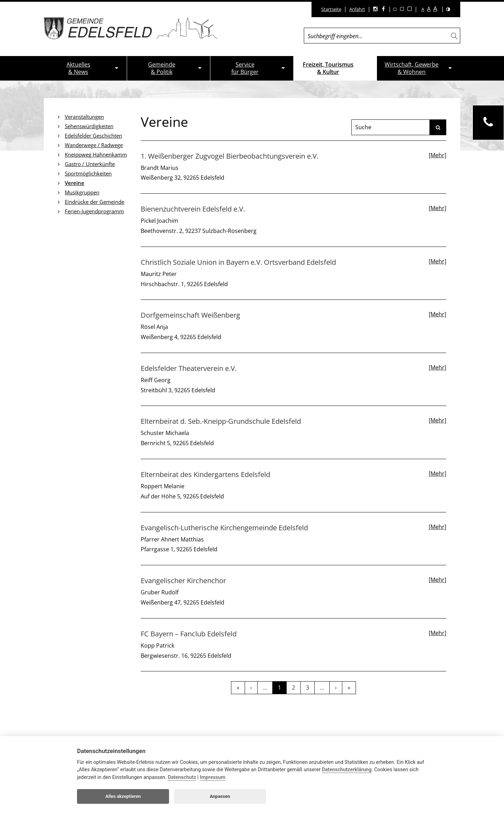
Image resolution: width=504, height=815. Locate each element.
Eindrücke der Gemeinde (94, 202)
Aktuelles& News (78, 68)
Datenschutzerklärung (346, 770)
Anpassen (220, 796)
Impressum (213, 777)
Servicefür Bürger (245, 68)
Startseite (331, 9)
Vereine (75, 183)
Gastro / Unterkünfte (90, 164)
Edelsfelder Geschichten (93, 136)
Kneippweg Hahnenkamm (96, 154)
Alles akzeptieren (123, 796)
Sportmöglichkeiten (88, 173)
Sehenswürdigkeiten (89, 126)
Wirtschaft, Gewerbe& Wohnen (412, 68)
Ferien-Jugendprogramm (94, 211)
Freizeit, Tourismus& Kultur (328, 68)
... (265, 688)
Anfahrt (357, 9)
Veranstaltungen (84, 117)
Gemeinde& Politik (162, 68)
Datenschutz (182, 777)
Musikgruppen (82, 192)
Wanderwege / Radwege (94, 145)
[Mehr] (437, 155)
